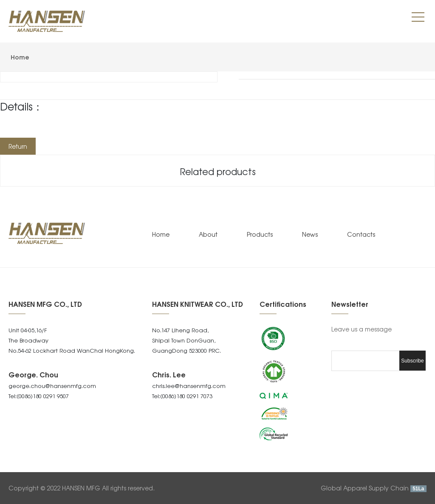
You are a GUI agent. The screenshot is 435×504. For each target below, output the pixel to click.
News (310, 234)
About (208, 234)
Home (20, 57)
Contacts (361, 234)
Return (18, 146)
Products (260, 234)
